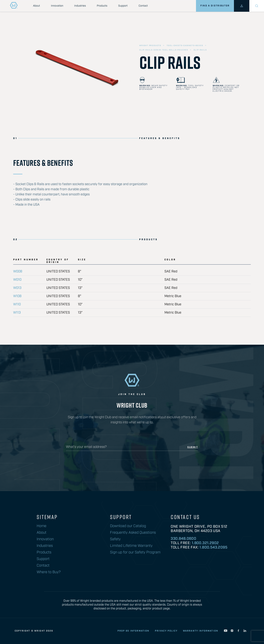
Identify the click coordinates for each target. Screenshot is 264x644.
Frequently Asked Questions (133, 533)
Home (42, 526)
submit (193, 447)
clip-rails (200, 50)
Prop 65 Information (133, 631)
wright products (150, 46)
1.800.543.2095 (213, 547)
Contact (143, 6)
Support (123, 6)
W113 (17, 313)
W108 (17, 296)
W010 (17, 280)
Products (102, 6)
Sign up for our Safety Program (135, 552)
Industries (80, 6)
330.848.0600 (183, 539)
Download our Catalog (128, 526)
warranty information (201, 631)
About (36, 6)
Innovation (57, 6)
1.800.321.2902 (205, 543)
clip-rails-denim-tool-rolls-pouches (164, 50)
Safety (115, 539)
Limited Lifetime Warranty (131, 546)
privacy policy (166, 631)
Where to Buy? (49, 572)
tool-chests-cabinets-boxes (185, 46)
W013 (17, 288)
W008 (18, 272)
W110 (17, 304)
